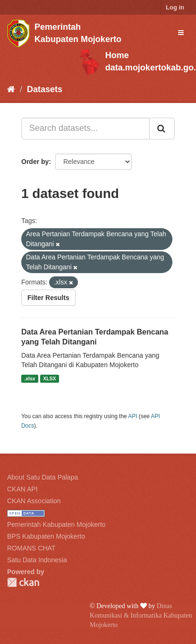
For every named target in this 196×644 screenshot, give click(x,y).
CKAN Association (34, 501)
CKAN (23, 582)
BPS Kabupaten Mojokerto (46, 536)
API (132, 416)
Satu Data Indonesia (37, 560)
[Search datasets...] (85, 129)
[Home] (11, 89)
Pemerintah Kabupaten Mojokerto (56, 524)
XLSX (49, 378)
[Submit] (162, 129)
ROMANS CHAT (31, 548)
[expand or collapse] (181, 33)
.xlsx (30, 378)
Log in (175, 7)
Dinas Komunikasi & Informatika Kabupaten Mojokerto (141, 615)
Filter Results (48, 298)
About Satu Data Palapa (43, 477)
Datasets (45, 89)
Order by (35, 162)
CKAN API (22, 489)
